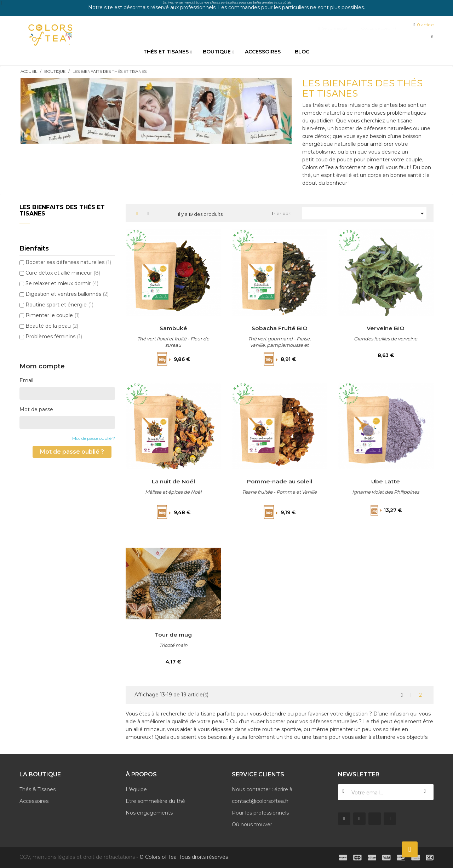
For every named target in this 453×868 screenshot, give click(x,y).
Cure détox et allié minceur (63, 273)
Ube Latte (386, 481)
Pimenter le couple (53, 315)
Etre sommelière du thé (155, 801)
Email (26, 380)
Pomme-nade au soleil (279, 481)
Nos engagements (149, 813)
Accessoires (34, 801)
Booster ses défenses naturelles (68, 262)
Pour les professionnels (260, 813)
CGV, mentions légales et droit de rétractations (77, 857)
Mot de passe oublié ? (94, 438)
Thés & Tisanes (38, 789)
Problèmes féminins (54, 337)
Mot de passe (36, 409)
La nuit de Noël (173, 481)
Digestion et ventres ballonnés (67, 294)
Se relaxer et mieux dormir (62, 283)
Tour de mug (173, 634)
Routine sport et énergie (59, 305)
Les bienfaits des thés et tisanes (62, 210)
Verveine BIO (386, 328)
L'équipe (136, 789)
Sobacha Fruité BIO (279, 328)
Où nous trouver (252, 824)
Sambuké (173, 328)
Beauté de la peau (52, 326)
